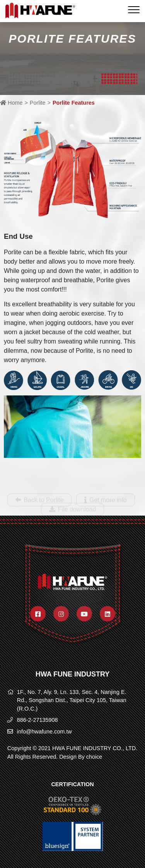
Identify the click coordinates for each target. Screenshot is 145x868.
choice (94, 757)
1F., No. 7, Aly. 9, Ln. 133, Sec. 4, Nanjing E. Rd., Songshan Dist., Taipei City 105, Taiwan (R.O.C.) (72, 700)
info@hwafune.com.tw (44, 732)
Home (11, 103)
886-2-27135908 (38, 720)
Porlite (38, 103)
